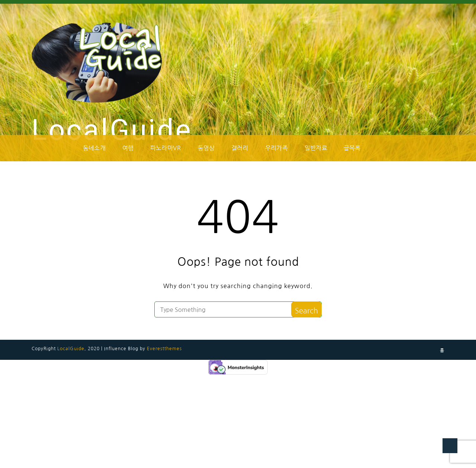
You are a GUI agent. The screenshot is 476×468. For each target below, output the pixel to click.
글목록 (352, 148)
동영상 (206, 148)
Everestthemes (164, 349)
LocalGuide (112, 130)
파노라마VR (165, 148)
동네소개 (94, 148)
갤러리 (240, 148)
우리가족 (276, 148)
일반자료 (316, 148)
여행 (128, 148)
